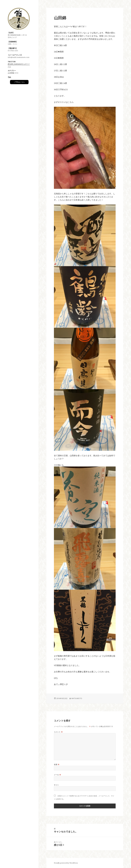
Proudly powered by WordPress (66, 863)
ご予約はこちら (19, 82)
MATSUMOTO (77, 698)
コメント (58, 732)
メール (57, 775)
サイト (56, 785)
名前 (57, 764)
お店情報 (11, 73)
